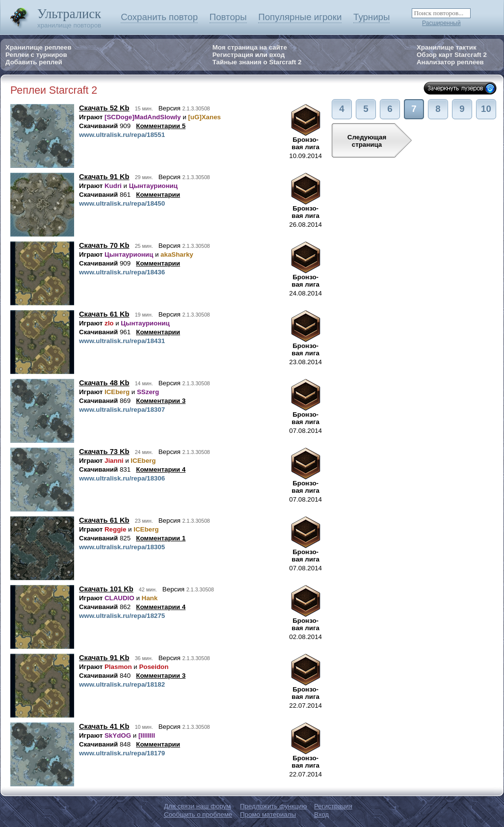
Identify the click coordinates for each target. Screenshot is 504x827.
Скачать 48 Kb (104, 383)
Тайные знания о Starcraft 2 (257, 62)
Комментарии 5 (161, 126)
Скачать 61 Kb (104, 314)
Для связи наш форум (197, 806)
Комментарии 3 (161, 401)
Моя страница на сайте (250, 47)
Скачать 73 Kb (104, 452)
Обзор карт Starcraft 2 (452, 55)
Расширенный (441, 23)
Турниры (371, 17)
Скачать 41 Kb (104, 726)
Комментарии (158, 195)
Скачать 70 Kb (104, 245)
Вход (321, 814)
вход (277, 55)
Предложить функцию (273, 806)
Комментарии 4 (161, 469)
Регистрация (233, 55)
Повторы (228, 17)
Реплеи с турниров (36, 55)
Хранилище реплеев (39, 47)
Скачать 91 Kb (104, 177)
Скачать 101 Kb (106, 589)
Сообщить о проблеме (198, 814)
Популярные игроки (300, 17)
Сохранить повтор (159, 17)
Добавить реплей (34, 62)
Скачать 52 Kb (104, 108)
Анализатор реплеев (450, 62)
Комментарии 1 (161, 538)
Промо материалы (268, 814)
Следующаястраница (367, 141)
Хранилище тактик (447, 47)
